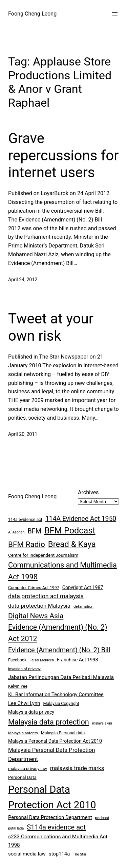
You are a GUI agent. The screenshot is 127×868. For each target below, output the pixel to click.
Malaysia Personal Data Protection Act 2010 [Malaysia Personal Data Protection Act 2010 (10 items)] (55, 741)
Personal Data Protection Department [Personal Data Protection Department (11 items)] (50, 817)
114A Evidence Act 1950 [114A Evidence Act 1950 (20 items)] (81, 519)
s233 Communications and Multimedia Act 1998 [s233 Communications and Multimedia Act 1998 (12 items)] (58, 841)
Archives (88, 492)
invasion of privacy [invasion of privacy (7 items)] (24, 669)
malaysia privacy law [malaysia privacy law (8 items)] (28, 769)
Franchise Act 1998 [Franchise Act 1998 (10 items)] (77, 660)
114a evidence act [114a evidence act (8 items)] (25, 519)
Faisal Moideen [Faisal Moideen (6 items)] (42, 660)
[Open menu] (115, 14)
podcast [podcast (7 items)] (102, 818)
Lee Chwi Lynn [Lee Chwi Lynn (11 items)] (24, 703)
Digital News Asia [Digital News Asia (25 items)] (36, 616)
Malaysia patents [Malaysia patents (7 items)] (23, 733)
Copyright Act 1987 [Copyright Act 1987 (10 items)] (83, 587)
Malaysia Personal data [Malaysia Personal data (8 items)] (63, 733)
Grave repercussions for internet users (63, 155)
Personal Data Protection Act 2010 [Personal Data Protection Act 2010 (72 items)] (52, 797)
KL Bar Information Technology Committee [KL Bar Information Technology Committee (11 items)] (56, 694)
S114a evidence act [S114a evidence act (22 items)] (56, 827)
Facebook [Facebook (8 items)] (17, 660)
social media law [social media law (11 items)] (27, 854)
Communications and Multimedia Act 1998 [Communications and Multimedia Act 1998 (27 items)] (62, 571)
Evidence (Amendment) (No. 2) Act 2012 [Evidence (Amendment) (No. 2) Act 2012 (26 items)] (58, 633)
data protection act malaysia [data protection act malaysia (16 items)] (46, 596)
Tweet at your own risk (51, 327)
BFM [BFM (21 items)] (34, 531)
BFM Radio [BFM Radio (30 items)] (27, 544)
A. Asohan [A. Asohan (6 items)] (16, 532)
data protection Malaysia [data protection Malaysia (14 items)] (39, 606)
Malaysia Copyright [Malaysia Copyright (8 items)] (61, 703)
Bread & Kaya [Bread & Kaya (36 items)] (72, 544)
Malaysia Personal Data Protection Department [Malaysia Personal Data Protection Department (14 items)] (51, 754)
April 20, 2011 (23, 434)
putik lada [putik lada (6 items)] (16, 828)
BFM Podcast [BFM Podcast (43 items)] (70, 531)
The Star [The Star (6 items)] (80, 854)
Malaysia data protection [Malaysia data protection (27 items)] (49, 722)
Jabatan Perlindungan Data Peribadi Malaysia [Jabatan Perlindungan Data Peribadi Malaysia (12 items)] (61, 677)
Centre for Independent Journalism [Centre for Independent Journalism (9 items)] (43, 555)
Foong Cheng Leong (32, 14)
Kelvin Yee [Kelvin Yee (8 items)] (18, 686)
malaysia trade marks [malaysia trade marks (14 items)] (77, 768)
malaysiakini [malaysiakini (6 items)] (102, 723)
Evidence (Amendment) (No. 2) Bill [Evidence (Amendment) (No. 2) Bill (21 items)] (59, 650)
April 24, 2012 (23, 280)
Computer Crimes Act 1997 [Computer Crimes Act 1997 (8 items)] (34, 588)
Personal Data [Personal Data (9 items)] (22, 777)
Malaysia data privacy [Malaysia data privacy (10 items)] (31, 712)
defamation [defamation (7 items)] (83, 606)
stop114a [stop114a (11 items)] (59, 854)
